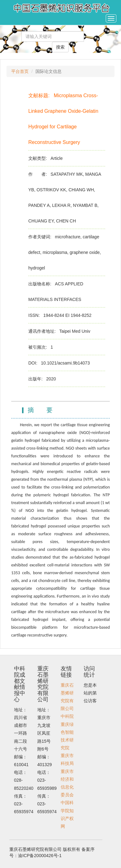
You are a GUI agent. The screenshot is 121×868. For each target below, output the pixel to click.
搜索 (60, 47)
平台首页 (20, 71)
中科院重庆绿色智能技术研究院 (67, 732)
